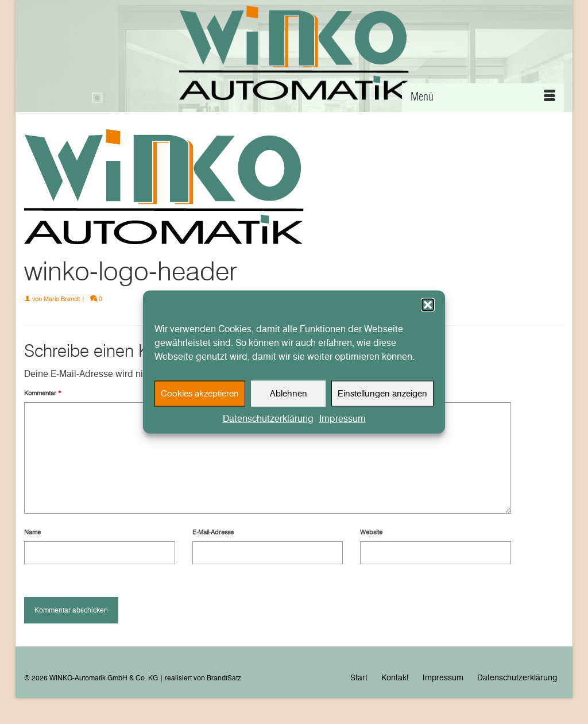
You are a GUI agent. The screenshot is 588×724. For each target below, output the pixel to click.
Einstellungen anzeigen (382, 398)
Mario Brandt (62, 299)
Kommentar (43, 393)
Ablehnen (289, 398)
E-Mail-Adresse (213, 532)
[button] (428, 309)
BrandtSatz (224, 678)
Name (32, 532)
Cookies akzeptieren (200, 398)
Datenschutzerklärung (268, 423)
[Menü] (483, 98)
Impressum (343, 423)
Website (371, 532)
